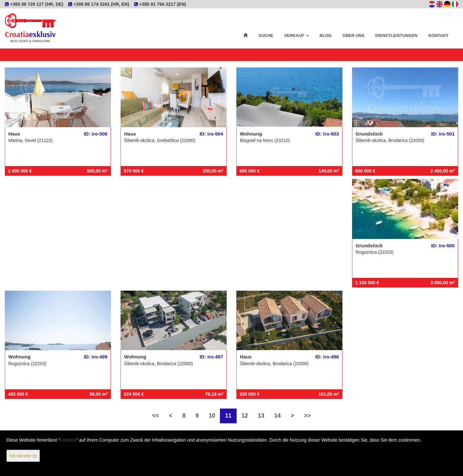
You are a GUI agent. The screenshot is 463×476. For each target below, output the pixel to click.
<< (155, 416)
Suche (266, 35)
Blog (326, 35)
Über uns (353, 35)
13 (261, 416)
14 (277, 416)
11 (228, 416)
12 (245, 416)
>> (308, 416)
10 (212, 416)
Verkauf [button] (296, 35)
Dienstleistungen (396, 35)
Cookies (68, 440)
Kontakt (438, 35)
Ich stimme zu (23, 456)
